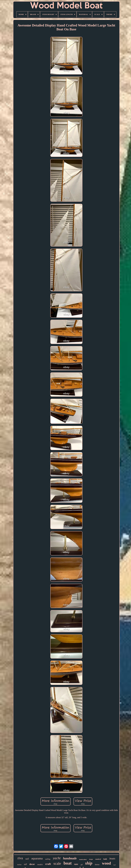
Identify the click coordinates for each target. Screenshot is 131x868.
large (91, 859)
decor (32, 864)
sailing (48, 859)
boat (68, 863)
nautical (98, 859)
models (40, 864)
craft (48, 864)
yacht (57, 858)
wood (106, 863)
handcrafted (83, 859)
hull (115, 865)
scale (57, 863)
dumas (97, 865)
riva (20, 858)
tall (25, 864)
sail (27, 859)
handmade (70, 858)
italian (19, 865)
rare (76, 864)
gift (82, 865)
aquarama (37, 858)
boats (112, 859)
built (105, 859)
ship (89, 863)
